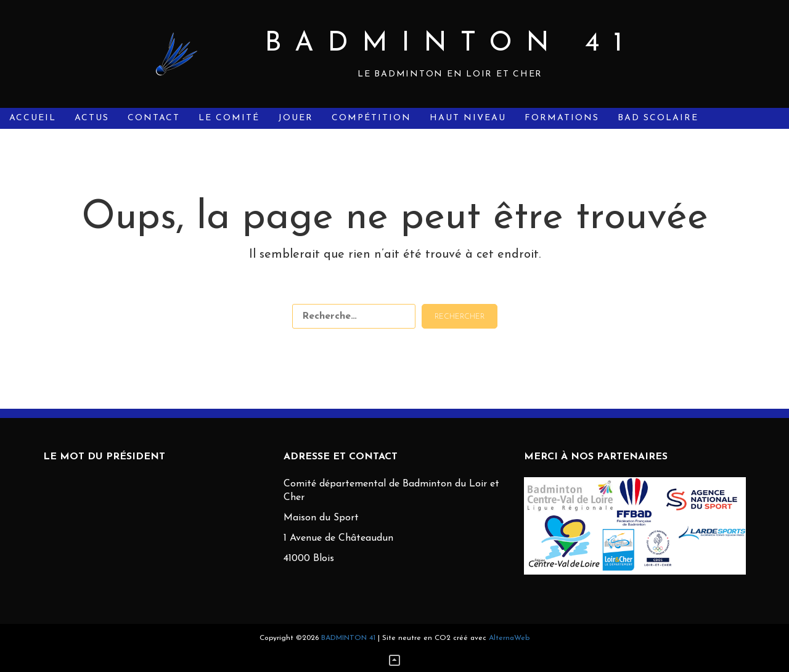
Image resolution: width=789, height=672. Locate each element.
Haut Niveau (468, 118)
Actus (92, 118)
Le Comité (229, 118)
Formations (562, 118)
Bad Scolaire (658, 118)
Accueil (33, 118)
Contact (154, 118)
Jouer (296, 118)
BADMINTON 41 (450, 44)
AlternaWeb (509, 638)
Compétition (371, 118)
